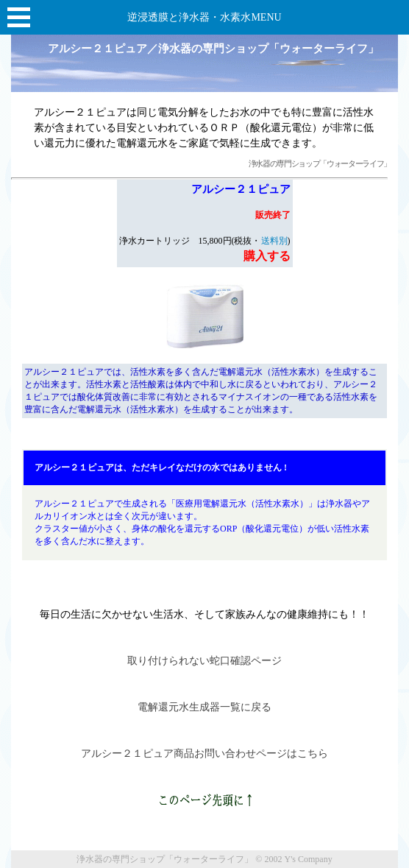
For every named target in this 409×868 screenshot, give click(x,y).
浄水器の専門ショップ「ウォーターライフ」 (320, 164)
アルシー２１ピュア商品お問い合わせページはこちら (204, 754)
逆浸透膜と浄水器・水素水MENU (204, 17)
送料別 (274, 241)
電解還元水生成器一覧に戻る (204, 707)
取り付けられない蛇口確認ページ (204, 661)
